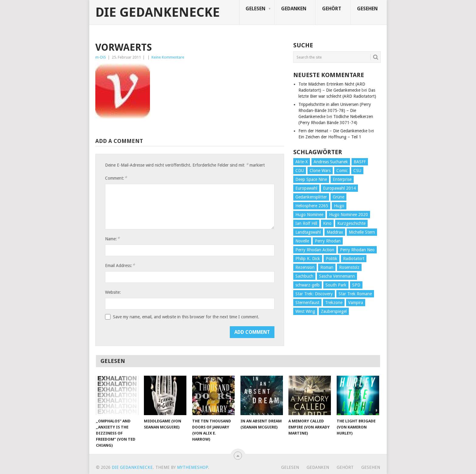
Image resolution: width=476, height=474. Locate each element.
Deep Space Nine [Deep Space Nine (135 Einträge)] (311, 179)
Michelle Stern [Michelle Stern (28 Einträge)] (362, 232)
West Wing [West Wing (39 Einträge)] (305, 311)
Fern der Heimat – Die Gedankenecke (333, 131)
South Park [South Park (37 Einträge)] (336, 285)
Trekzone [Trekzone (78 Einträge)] (334, 303)
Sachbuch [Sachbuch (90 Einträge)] (304, 276)
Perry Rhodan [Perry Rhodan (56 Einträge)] (328, 241)
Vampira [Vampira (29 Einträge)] (356, 303)
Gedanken (294, 9)
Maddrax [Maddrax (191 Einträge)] (335, 232)
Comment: (116, 178)
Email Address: (120, 265)
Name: (112, 239)
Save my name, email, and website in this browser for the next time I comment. (186, 317)
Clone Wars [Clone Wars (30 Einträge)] (320, 171)
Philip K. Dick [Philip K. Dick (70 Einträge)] (308, 259)
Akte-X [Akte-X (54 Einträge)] (302, 162)
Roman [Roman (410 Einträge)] (327, 267)
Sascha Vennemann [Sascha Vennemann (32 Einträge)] (337, 276)
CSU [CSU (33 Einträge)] (357, 171)
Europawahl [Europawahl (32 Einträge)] (306, 188)
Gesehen (367, 9)
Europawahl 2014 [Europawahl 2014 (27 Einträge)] (339, 188)
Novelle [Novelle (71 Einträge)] (302, 241)
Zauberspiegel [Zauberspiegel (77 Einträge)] (334, 311)
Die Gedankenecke (158, 12)
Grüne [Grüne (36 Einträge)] (338, 197)
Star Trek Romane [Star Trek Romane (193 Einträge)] (355, 294)
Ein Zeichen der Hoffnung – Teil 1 (330, 137)
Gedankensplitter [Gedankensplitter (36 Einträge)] (311, 197)
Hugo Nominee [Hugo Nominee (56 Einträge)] (309, 215)
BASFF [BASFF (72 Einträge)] (360, 162)
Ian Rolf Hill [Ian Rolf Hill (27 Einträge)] (306, 223)
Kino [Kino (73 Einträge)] (327, 223)
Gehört (332, 9)
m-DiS (101, 57)
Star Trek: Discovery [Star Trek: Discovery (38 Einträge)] (314, 294)
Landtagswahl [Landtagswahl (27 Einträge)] (308, 232)
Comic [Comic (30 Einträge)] (342, 171)
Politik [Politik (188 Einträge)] (331, 259)
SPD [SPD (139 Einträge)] (356, 285)
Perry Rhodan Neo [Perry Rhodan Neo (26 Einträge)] (357, 250)
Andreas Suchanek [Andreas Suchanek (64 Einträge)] (331, 162)
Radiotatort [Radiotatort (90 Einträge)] (354, 259)
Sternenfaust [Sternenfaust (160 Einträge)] (307, 303)
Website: (113, 292)
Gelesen (255, 9)
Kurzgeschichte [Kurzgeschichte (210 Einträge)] (351, 223)
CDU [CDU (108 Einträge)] (300, 171)
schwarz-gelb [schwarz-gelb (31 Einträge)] (308, 285)
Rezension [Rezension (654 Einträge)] (305, 267)
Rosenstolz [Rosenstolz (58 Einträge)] (349, 267)
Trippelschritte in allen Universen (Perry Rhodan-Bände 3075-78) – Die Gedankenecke (335, 110)
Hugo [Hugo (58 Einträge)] (339, 206)
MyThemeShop (192, 467)
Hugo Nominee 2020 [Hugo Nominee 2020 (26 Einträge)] (348, 215)
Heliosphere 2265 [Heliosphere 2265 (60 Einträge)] (312, 206)
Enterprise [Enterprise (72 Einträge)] (342, 179)
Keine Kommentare (168, 57)
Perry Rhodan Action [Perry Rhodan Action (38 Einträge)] (315, 250)
